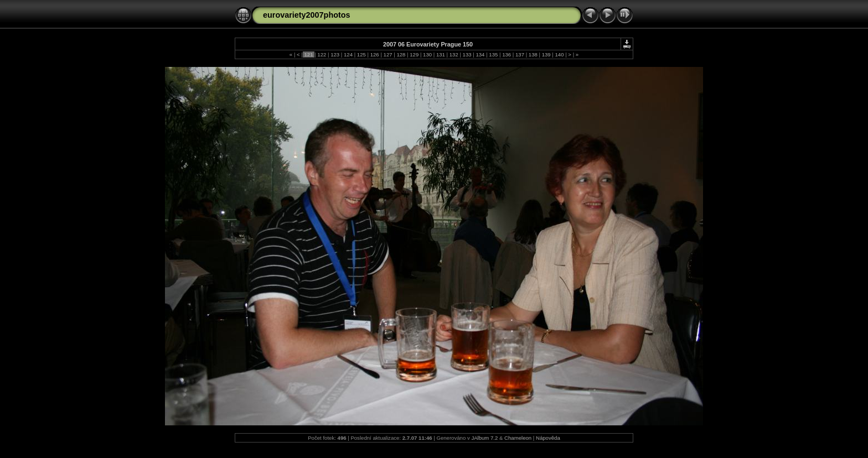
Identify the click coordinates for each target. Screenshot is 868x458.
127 (388, 54)
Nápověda (548, 438)
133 (467, 54)
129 (414, 54)
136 (506, 54)
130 (427, 54)
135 (494, 54)
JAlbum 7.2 (484, 438)
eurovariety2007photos (307, 15)
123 (335, 54)
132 (454, 54)
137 (520, 54)
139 (546, 54)
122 (322, 54)
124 (348, 54)
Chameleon (518, 438)
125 (361, 54)
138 (533, 54)
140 (559, 54)
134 (480, 54)
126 (374, 54)
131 (440, 54)
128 (401, 54)
